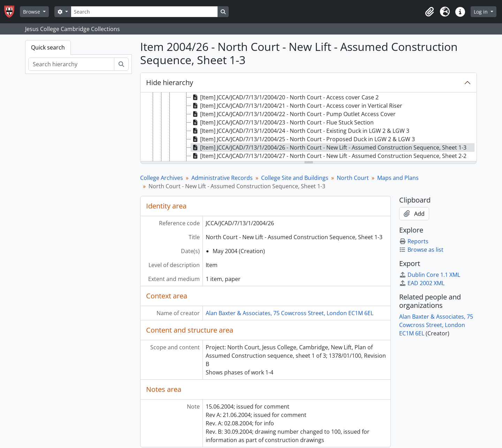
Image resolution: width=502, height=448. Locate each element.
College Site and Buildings (295, 178)
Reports (414, 241)
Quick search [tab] (48, 47)
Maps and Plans (398, 178)
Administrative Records (222, 178)
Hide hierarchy (170, 82)
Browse (32, 12)
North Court (353, 178)
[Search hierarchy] (71, 64)
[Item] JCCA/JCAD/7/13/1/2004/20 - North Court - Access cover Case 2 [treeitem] (285, 97)
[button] (429, 12)
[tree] (309, 127)
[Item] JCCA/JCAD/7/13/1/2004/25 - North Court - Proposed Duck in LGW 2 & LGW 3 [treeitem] (303, 139)
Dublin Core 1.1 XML (430, 275)
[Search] (144, 12)
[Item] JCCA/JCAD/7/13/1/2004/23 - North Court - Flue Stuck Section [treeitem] (282, 122)
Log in (481, 12)
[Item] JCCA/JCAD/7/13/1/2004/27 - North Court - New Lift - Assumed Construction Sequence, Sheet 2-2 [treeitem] (329, 156)
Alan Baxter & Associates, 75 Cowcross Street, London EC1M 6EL (290, 313)
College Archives (162, 178)
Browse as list (421, 250)
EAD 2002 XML (422, 283)
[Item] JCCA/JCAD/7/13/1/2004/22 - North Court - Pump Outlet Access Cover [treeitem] (293, 114)
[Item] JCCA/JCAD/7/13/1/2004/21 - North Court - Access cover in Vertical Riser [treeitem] (297, 106)
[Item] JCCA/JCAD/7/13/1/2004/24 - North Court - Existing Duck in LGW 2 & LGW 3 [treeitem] (300, 131)
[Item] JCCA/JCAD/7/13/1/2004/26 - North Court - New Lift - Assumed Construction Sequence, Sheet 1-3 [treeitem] (329, 147)
